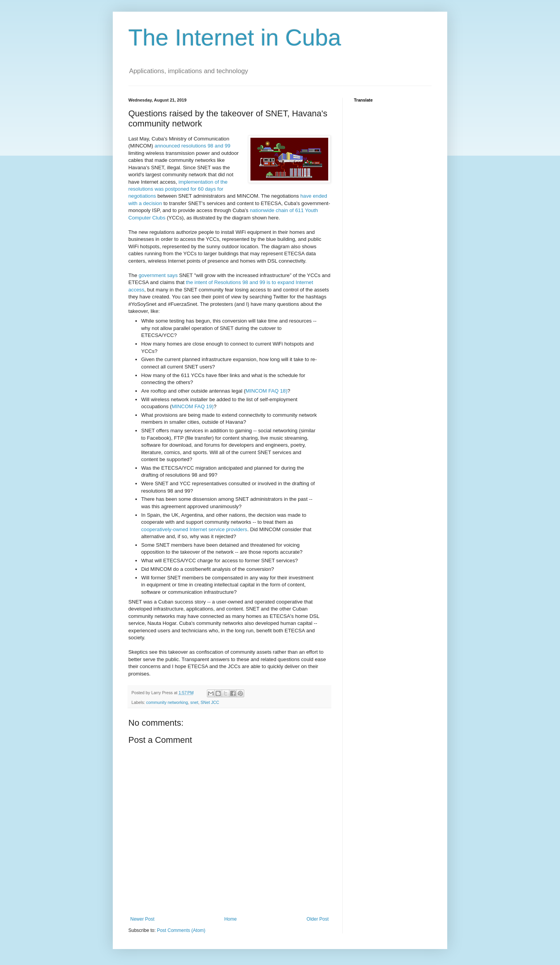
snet (194, 702)
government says (158, 275)
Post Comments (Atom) (181, 930)
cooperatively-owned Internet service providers (194, 529)
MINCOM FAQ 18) (266, 391)
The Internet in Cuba (235, 38)
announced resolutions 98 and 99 (192, 146)
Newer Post (142, 919)
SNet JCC (210, 702)
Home (231, 919)
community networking (167, 702)
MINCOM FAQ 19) (192, 406)
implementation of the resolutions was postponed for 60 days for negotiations (178, 189)
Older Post (318, 919)
